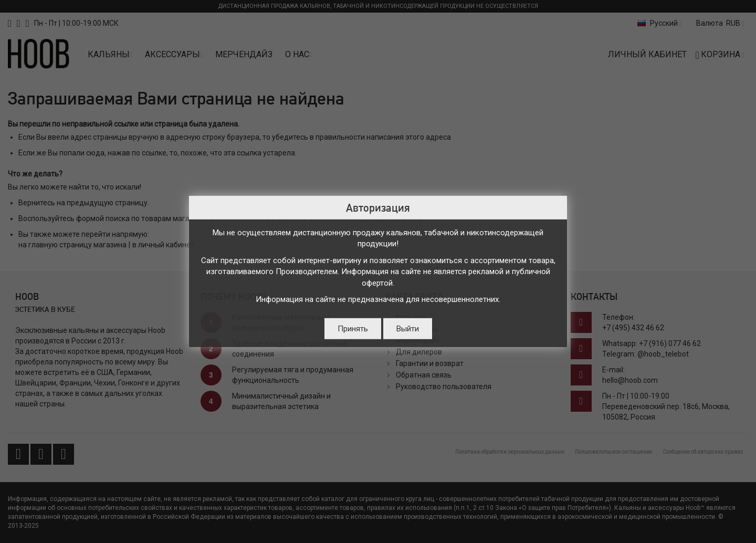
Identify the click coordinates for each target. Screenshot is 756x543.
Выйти (408, 329)
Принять (353, 329)
